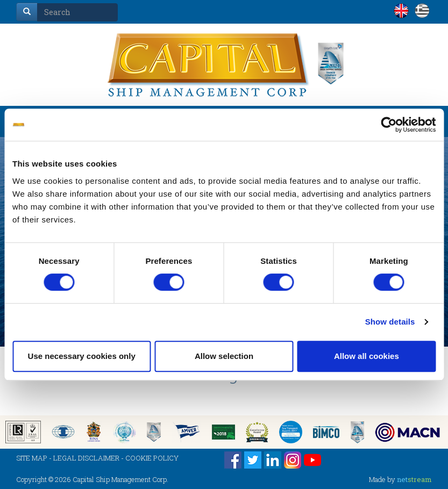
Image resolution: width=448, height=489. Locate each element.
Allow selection (224, 356)
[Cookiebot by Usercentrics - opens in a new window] (389, 125)
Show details (390, 322)
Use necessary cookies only (82, 356)
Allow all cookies (367, 356)
